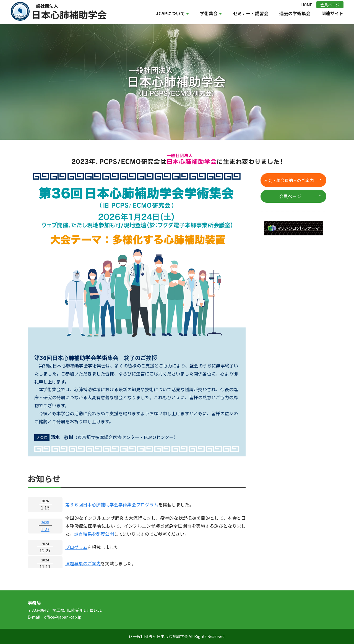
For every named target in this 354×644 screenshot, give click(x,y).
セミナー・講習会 (251, 13)
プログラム (76, 547)
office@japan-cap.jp (63, 617)
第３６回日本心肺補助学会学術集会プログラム (112, 504)
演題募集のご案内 (83, 563)
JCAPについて (172, 13)
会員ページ (330, 5)
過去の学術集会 (295, 13)
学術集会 (211, 13)
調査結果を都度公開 (94, 534)
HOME (307, 5)
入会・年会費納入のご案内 (289, 180)
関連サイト (332, 13)
